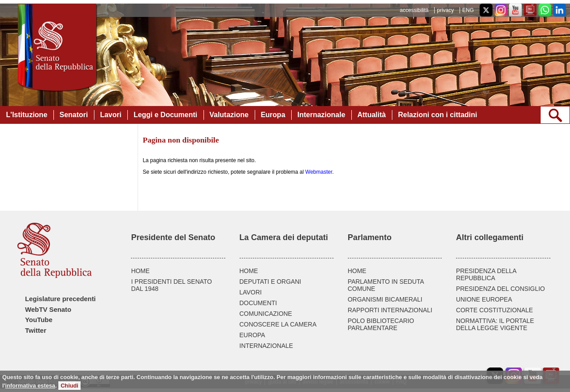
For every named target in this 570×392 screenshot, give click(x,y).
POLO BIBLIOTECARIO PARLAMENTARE (381, 324)
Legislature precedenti (60, 299)
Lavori (111, 115)
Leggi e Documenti (165, 115)
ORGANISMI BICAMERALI (385, 299)
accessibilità (414, 10)
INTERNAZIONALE (267, 346)
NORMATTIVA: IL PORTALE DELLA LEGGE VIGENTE (495, 324)
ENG (468, 10)
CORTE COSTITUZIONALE (495, 310)
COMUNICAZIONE (266, 314)
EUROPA (252, 335)
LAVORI (251, 292)
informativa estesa (30, 386)
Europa (273, 115)
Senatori (73, 115)
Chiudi (69, 386)
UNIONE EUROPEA (484, 299)
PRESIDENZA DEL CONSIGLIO (501, 289)
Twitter (36, 331)
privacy (445, 10)
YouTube (39, 320)
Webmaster (319, 172)
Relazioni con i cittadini (438, 115)
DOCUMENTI (258, 303)
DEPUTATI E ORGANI (271, 282)
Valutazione (229, 115)
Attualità (371, 115)
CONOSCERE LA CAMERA (278, 324)
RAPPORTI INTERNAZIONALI (390, 310)
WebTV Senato (48, 310)
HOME (140, 271)
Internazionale (322, 115)
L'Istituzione (27, 115)
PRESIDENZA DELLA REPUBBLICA (486, 274)
